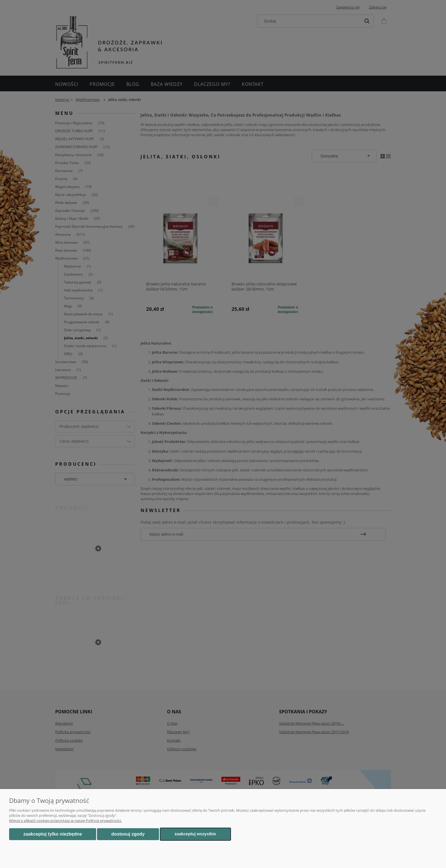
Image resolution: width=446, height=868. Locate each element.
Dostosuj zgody (128, 834)
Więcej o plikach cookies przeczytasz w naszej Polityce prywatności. (65, 821)
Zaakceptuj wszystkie (195, 834)
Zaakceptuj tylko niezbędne (53, 834)
